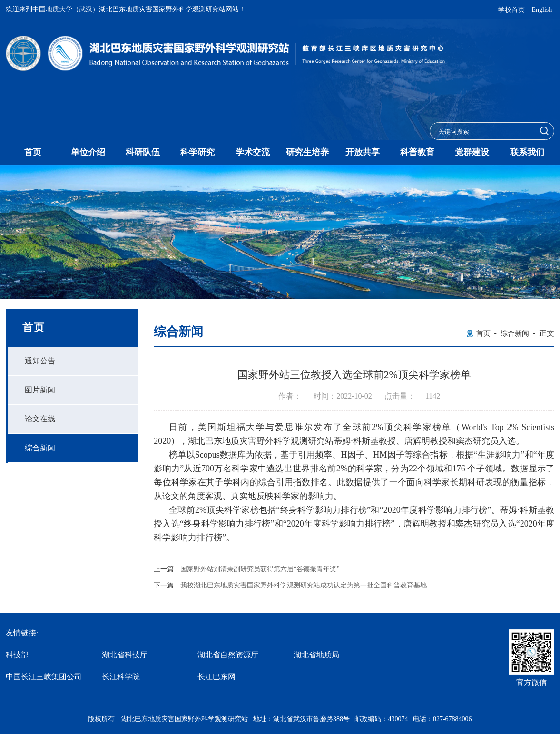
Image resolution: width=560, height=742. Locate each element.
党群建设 (472, 152)
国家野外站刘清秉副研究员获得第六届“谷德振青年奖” (260, 569)
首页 (33, 152)
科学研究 (197, 152)
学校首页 (511, 10)
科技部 (17, 655)
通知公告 (40, 361)
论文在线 (40, 419)
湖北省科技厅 (125, 655)
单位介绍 (88, 152)
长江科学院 (121, 677)
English (542, 10)
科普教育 (417, 152)
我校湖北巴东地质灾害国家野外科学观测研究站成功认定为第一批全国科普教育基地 (304, 586)
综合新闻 (40, 448)
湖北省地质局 (316, 655)
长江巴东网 (216, 677)
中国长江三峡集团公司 (44, 677)
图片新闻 (40, 390)
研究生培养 (307, 152)
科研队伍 (143, 152)
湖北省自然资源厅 (228, 655)
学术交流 (253, 152)
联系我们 (527, 152)
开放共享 (363, 152)
